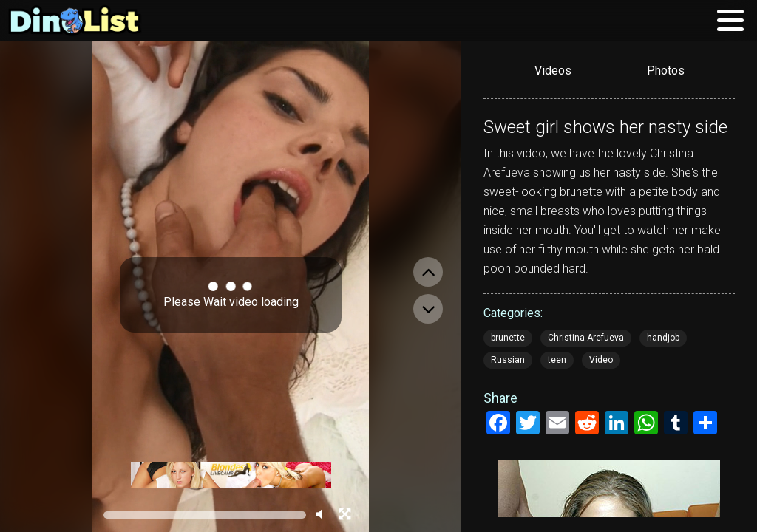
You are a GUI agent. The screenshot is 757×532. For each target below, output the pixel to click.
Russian (508, 360)
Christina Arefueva (586, 338)
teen (557, 360)
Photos (666, 71)
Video (601, 360)
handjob (663, 338)
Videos (553, 71)
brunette (508, 338)
